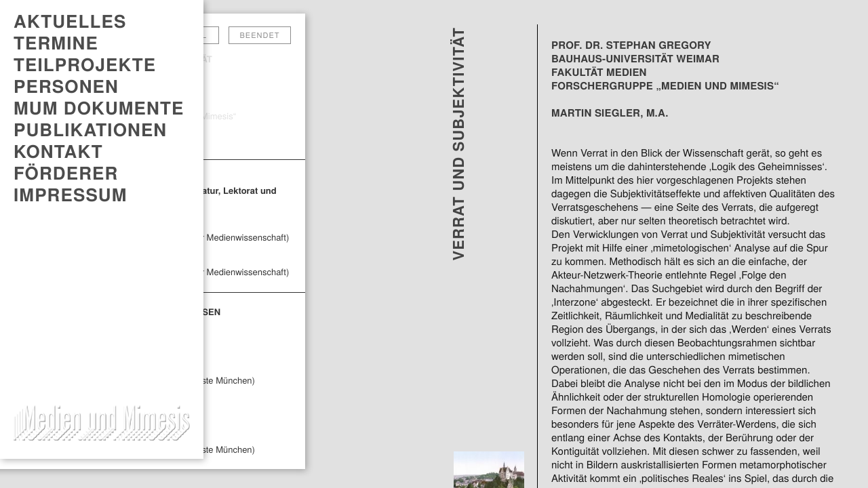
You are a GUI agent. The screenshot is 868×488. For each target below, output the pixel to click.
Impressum (71, 195)
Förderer (66, 173)
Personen (66, 86)
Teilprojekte (85, 64)
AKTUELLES (70, 21)
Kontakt (58, 151)
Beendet (260, 35)
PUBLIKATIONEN (90, 129)
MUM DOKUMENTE (99, 108)
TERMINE (56, 43)
